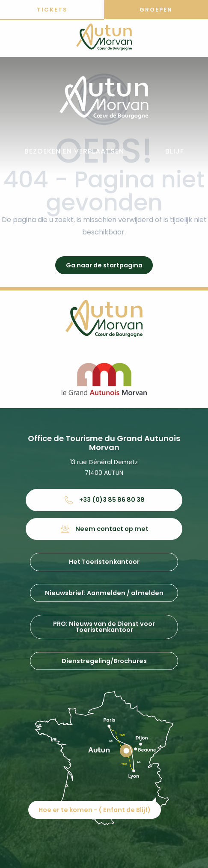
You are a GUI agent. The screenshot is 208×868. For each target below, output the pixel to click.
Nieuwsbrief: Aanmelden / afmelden (104, 593)
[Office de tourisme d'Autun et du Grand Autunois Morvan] (104, 39)
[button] (74, 152)
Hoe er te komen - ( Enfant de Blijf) (95, 810)
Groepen (156, 10)
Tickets (52, 10)
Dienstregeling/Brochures (104, 661)
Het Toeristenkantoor (104, 562)
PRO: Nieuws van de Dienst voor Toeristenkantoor (104, 627)
